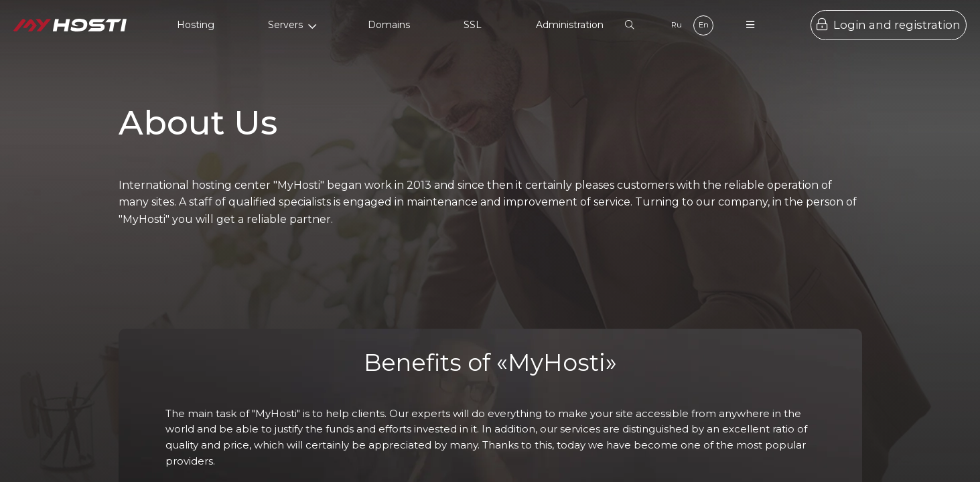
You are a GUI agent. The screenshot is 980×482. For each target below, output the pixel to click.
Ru (677, 25)
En (704, 25)
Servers (293, 25)
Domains (389, 25)
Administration (570, 25)
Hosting (196, 25)
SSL (473, 25)
